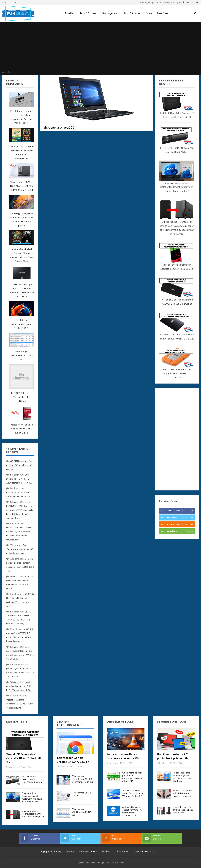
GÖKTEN (14, 461)
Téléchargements (110, 13)
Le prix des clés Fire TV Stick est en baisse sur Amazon (184, 810)
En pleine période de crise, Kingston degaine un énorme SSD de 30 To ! (22, 117)
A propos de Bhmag (51, 851)
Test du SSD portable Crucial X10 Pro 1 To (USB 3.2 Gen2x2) (177, 115)
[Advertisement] (100, 47)
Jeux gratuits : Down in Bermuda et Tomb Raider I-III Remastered (22, 152)
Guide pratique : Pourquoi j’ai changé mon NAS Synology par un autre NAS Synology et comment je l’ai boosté (177, 228)
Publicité (107, 851)
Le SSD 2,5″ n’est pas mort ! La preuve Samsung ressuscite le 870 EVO (22, 291)
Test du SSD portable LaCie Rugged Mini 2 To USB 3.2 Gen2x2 (177, 373)
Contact (14, 2)
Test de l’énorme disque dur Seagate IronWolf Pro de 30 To (177, 267)
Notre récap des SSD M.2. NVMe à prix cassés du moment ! (183, 793)
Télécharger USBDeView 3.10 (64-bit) (83, 812)
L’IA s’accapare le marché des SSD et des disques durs (20, 549)
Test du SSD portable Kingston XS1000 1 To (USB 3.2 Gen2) (177, 302)
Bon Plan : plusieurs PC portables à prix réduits (20, 465)
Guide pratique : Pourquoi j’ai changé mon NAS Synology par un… (33, 815)
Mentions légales (88, 851)
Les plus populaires (15, 82)
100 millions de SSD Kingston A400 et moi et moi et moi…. (19, 479)
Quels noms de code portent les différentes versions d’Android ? (132, 777)
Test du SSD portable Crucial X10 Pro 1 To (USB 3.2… (24, 758)
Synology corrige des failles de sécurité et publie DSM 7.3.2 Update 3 (22, 219)
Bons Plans (164, 13)
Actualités (68, 13)
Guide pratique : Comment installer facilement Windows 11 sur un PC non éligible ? (177, 187)
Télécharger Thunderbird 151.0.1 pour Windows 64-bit (82, 779)
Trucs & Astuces (132, 13)
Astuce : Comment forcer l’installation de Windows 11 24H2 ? (133, 793)
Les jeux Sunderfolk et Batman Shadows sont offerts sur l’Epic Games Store (22, 255)
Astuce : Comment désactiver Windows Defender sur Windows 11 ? (132, 811)
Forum (149, 13)
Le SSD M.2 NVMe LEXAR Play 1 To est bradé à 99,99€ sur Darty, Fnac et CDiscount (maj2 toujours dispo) (20, 510)
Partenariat (122, 851)
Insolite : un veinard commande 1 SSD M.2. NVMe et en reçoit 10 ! (19, 686)
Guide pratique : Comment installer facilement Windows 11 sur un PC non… (32, 797)
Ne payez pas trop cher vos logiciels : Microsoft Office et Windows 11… (182, 777)
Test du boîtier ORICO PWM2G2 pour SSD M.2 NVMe (177, 150)
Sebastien (15, 475)
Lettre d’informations (144, 851)
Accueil (5, 2)
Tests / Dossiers (87, 13)
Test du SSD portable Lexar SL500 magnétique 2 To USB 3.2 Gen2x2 (177, 337)
